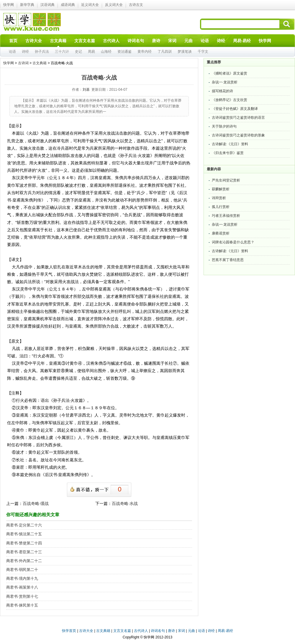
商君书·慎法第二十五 (24, 534)
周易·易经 (242, 41)
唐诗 (171, 631)
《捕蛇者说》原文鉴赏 (230, 73)
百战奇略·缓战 (36, 503)
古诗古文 (136, 5)
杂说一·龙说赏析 (225, 82)
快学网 (9, 5)
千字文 (203, 52)
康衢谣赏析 (221, 233)
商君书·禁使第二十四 (24, 543)
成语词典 (68, 5)
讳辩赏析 (219, 198)
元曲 (191, 631)
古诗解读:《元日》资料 (230, 144)
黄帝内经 (145, 52)
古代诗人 (141, 631)
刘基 (86, 90)
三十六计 (62, 52)
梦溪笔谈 (185, 52)
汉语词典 (47, 5)
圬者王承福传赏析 (226, 216)
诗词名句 (158, 631)
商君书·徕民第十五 (22, 605)
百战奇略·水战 (125, 503)
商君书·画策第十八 (22, 587)
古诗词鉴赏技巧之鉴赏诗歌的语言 (238, 118)
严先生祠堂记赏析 (226, 180)
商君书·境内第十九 (22, 578)
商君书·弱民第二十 (22, 570)
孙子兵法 (42, 52)
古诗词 (23, 63)
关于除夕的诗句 (224, 126)
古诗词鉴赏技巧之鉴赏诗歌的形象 (238, 135)
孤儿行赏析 (221, 207)
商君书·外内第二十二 (24, 561)
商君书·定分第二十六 (24, 525)
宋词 (181, 631)
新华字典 (27, 5)
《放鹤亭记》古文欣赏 (230, 100)
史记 (78, 52)
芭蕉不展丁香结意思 (228, 260)
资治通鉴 (124, 52)
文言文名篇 (122, 631)
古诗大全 (86, 631)
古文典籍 (40, 63)
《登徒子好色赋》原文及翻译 (235, 109)
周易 (91, 52)
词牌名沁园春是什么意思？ (233, 242)
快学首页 (69, 631)
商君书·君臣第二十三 (24, 552)
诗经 (25, 52)
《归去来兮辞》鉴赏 (228, 153)
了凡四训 (165, 52)
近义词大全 (90, 5)
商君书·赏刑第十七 (22, 596)
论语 (12, 52)
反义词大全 (114, 5)
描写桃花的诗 (222, 91)
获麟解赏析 (221, 189)
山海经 (106, 52)
